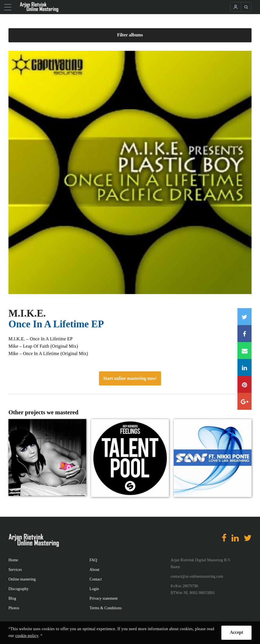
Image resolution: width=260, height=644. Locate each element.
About (94, 570)
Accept (236, 632)
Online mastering (22, 579)
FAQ (93, 560)
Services (15, 570)
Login (94, 589)
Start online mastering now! (130, 378)
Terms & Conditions (105, 608)
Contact (96, 579)
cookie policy (27, 636)
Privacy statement (103, 598)
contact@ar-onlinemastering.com (197, 576)
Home (13, 560)
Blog (12, 598)
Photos (14, 608)
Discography (19, 589)
